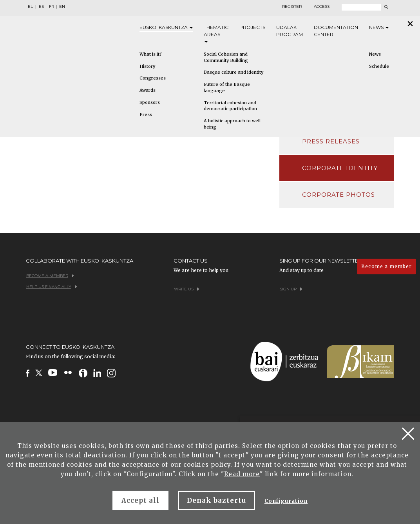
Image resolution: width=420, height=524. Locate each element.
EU (31, 7)
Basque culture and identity (234, 72)
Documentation (336, 31)
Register (292, 7)
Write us (187, 289)
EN (62, 7)
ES (41, 7)
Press (146, 114)
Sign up (291, 289)
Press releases (331, 141)
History (147, 66)
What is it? (151, 54)
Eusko (166, 27)
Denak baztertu (216, 500)
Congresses (153, 78)
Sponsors (150, 102)
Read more (242, 474)
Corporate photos (339, 195)
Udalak (290, 31)
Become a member (387, 266)
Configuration (286, 501)
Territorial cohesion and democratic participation (230, 106)
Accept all (140, 500)
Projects (252, 27)
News (379, 27)
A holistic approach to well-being (233, 124)
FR (52, 7)
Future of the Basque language (227, 87)
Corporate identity (340, 168)
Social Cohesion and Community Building (226, 57)
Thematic (216, 34)
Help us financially (52, 287)
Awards (148, 90)
